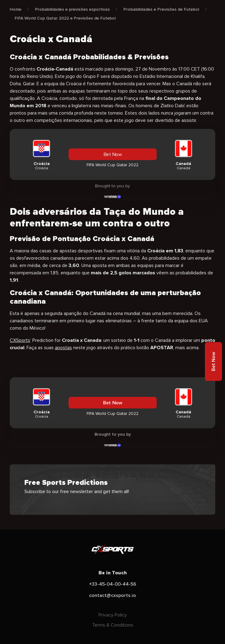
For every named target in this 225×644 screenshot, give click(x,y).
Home (16, 9)
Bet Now (112, 154)
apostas (63, 348)
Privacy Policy (113, 615)
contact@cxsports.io (112, 595)
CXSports (20, 340)
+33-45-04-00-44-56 (113, 584)
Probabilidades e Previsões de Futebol (161, 9)
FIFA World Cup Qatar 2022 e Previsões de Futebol (65, 18)
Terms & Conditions (113, 625)
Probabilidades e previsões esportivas (72, 9)
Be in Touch (113, 573)
